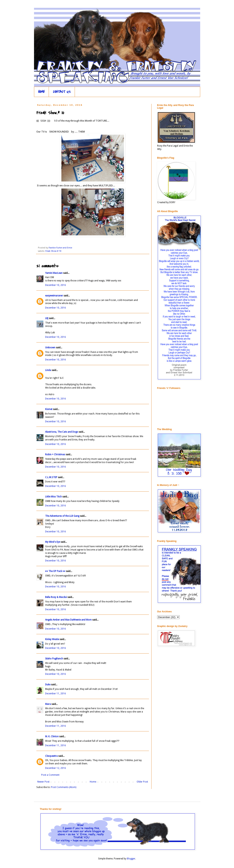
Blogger (131, 859)
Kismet (49, 409)
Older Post (142, 782)
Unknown (50, 348)
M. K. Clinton (52, 736)
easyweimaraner (54, 296)
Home (93, 782)
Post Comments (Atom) (64, 787)
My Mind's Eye (53, 542)
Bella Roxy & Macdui (56, 597)
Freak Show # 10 (53, 251)
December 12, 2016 (56, 768)
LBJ (47, 318)
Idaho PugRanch (54, 659)
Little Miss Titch (53, 497)
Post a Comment (50, 775)
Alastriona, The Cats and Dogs (62, 432)
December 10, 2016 (56, 285)
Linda (48, 370)
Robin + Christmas (55, 454)
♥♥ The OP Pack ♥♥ (55, 571)
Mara (48, 704)
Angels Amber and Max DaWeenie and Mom (68, 620)
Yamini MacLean (54, 273)
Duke (48, 685)
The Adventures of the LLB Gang (62, 516)
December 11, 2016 (56, 694)
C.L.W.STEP (51, 477)
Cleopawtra (51, 756)
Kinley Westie (52, 639)
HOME (41, 92)
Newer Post (43, 782)
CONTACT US (62, 92)
